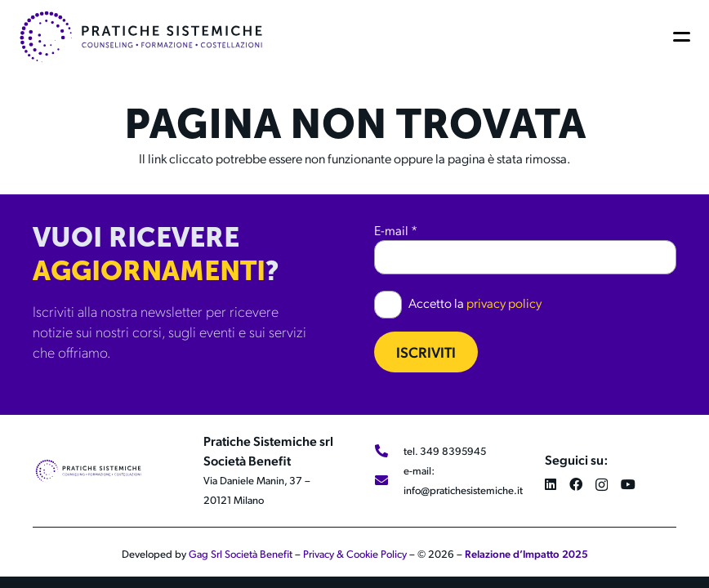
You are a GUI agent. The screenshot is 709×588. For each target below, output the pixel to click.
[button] (684, 37)
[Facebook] (576, 484)
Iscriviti (426, 352)
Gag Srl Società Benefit (241, 554)
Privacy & (325, 554)
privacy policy (504, 303)
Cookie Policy (377, 554)
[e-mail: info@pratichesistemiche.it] (389, 480)
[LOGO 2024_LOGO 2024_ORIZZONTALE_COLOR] (141, 37)
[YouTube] (628, 484)
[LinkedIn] (551, 484)
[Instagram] (602, 485)
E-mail (396, 230)
